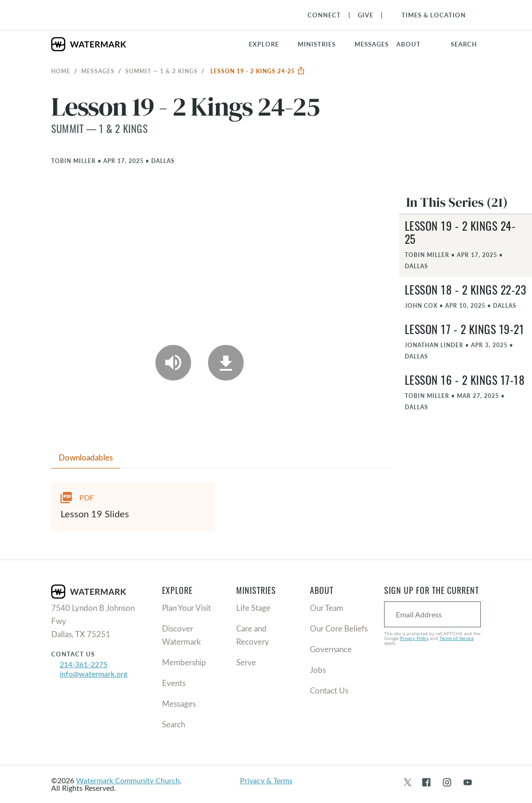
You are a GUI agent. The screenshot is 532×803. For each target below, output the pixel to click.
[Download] (226, 363)
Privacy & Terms (266, 780)
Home (61, 71)
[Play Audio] (173, 363)
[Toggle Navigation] (429, 15)
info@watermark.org (93, 674)
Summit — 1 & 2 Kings (162, 71)
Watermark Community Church (128, 780)
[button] (322, 44)
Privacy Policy (414, 638)
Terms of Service (457, 638)
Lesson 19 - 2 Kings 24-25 (258, 71)
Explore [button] (264, 44)
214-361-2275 (84, 664)
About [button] (409, 44)
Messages (98, 71)
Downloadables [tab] (86, 457)
